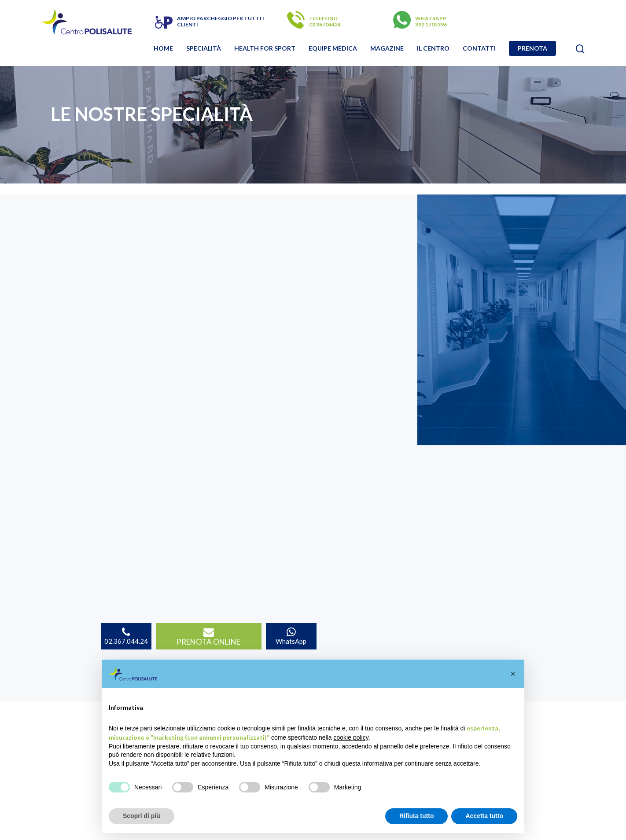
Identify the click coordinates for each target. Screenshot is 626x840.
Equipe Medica (333, 48)
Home (163, 48)
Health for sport (265, 48)
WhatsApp (291, 636)
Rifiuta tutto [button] (417, 816)
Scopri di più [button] (142, 816)
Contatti (479, 48)
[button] (513, 674)
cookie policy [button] (351, 737)
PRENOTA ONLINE (208, 637)
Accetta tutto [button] (484, 816)
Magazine (387, 48)
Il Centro (433, 48)
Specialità (204, 48)
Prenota (532, 48)
